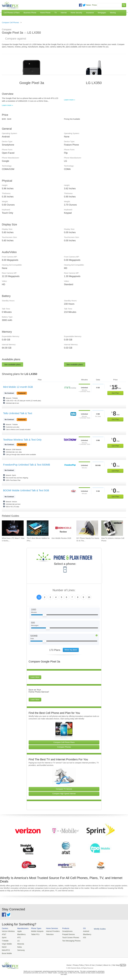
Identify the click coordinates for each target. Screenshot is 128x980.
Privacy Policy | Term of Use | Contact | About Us (92, 964)
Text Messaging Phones (69, 940)
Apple (19, 931)
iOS (81, 937)
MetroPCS (6, 949)
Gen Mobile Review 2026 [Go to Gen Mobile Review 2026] (61, 538)
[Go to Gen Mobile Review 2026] (62, 528)
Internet (64, 13)
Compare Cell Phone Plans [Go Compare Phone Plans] (64, 742)
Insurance (90, 13)
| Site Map (115, 964)
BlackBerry (21, 934)
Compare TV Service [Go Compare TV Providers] (64, 789)
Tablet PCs (34, 934)
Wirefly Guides (96, 929)
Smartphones (65, 931)
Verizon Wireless (8, 931)
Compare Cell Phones (10, 23)
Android (83, 931)
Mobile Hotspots (36, 931)
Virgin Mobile (7, 943)
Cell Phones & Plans (12, 13)
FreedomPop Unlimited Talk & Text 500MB (27, 465)
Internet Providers (51, 931)
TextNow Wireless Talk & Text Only (22, 440)
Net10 (4, 946)
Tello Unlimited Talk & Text (18, 413)
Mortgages (102, 13)
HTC (18, 937)
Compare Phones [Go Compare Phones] (64, 747)
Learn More (35, 677)
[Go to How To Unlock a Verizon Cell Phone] (112, 528)
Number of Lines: (64, 590)
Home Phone (45, 13)
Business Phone (30, 13)
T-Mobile (5, 940)
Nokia (19, 946)
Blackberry (84, 934)
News (88, 5)
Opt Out (123, 964)
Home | (69, 964)
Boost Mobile (7, 952)
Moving (113, 13)
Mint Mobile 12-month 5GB (18, 387)
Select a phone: (65, 564)
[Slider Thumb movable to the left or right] (45, 616)
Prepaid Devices (66, 934)
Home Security (76, 13)
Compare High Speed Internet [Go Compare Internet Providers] (64, 794)
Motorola (20, 943)
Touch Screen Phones (68, 937)
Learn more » (7, 105)
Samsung (20, 949)
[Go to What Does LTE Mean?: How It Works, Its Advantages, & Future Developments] (13, 528)
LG (18, 940)
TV (56, 13)
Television (48, 934)
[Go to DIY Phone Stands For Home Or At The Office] (87, 528)
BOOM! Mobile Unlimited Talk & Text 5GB (26, 490)
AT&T (4, 934)
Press (94, 5)
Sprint (4, 937)
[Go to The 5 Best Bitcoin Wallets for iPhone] (38, 528)
